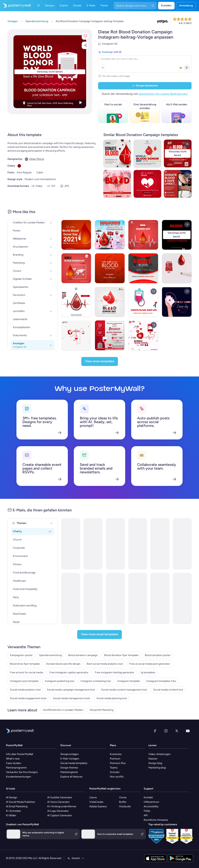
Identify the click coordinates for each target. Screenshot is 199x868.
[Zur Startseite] (15, 6)
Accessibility (151, 806)
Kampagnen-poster (21, 655)
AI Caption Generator (60, 815)
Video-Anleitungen (159, 754)
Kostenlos (116, 754)
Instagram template (129, 681)
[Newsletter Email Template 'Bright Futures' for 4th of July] (160, 544)
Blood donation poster (158, 655)
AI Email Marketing (17, 806)
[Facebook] (155, 731)
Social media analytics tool (25, 690)
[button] (85, 36)
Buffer (123, 802)
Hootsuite (125, 806)
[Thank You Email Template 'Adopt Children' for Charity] (93, 599)
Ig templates (148, 672)
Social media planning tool (112, 698)
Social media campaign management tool (71, 690)
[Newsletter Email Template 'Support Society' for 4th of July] (115, 544)
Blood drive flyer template (25, 664)
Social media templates (74, 763)
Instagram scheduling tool (96, 681)
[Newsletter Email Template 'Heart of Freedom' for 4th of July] (71, 544)
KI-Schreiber (14, 811)
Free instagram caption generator (69, 672)
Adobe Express (98, 806)
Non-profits (117, 777)
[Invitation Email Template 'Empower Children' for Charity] (115, 599)
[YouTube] (188, 731)
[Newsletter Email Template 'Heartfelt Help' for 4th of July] (93, 544)
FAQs (147, 811)
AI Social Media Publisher (21, 802)
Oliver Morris (37, 159)
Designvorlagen (70, 754)
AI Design (12, 797)
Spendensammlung (50, 655)
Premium (115, 759)
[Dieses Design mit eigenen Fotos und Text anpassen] (50, 72)
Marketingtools (69, 772)
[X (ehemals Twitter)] (177, 731)
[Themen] (52, 523)
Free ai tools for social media (26, 672)
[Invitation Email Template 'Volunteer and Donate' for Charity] (138, 599)
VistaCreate (96, 802)
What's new (13, 759)
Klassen (153, 759)
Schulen (115, 772)
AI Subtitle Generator (60, 797)
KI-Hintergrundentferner (62, 806)
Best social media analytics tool (105, 664)
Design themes (69, 768)
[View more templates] (100, 361)
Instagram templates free (161, 681)
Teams (114, 768)
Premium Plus (118, 763)
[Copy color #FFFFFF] (24, 166)
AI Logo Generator (58, 811)
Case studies (14, 763)
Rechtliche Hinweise (156, 820)
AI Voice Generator (58, 802)
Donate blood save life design (63, 664)
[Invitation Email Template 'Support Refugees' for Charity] (182, 599)
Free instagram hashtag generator (115, 672)
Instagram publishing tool (60, 681)
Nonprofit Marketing (102, 710)
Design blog (155, 763)
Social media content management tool (124, 690)
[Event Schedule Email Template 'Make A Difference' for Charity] (160, 599)
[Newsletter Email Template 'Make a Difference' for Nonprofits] (71, 599)
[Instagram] (166, 731)
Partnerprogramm (16, 768)
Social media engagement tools (28, 698)
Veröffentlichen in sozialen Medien (63, 710)
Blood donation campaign (83, 655)
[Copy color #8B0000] (19, 166)
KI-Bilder (11, 815)
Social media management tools (71, 698)
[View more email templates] (99, 635)
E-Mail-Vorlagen (70, 759)
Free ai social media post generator (150, 664)
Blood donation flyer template (121, 655)
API (146, 815)
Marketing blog (157, 768)
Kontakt (148, 797)
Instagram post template (24, 681)
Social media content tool (168, 690)
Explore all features (71, 777)
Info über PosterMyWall (20, 754)
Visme (123, 797)
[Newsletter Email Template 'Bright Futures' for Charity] (182, 544)
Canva (93, 797)
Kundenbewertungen (18, 777)
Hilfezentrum (151, 802)
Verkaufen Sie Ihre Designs (22, 772)
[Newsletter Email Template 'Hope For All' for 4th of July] (138, 544)
